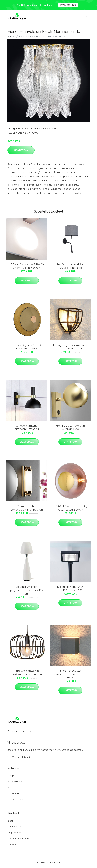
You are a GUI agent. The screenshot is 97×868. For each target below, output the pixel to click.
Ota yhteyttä (14, 827)
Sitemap (12, 845)
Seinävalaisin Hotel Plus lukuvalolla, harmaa (70, 266)
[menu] (87, 17)
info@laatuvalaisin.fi (19, 757)
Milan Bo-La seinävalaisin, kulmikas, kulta (70, 427)
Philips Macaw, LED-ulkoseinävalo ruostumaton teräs (70, 674)
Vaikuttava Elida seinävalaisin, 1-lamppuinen (27, 508)
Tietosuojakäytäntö (18, 839)
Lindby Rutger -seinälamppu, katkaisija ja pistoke (70, 347)
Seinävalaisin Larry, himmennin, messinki (27, 427)
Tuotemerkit (14, 794)
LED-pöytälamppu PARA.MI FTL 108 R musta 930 (70, 588)
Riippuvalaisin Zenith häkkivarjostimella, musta (27, 672)
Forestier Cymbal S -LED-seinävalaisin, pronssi (27, 347)
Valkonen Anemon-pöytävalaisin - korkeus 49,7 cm (27, 590)
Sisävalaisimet (30, 129)
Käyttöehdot (15, 833)
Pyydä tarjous (68, 5)
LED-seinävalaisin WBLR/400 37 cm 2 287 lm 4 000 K (27, 266)
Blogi (10, 821)
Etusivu (11, 37)
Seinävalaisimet (48, 129)
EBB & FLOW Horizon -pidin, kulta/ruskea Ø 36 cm (70, 508)
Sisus (10, 788)
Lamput (12, 776)
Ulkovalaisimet (16, 800)
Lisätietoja (21, 150)
